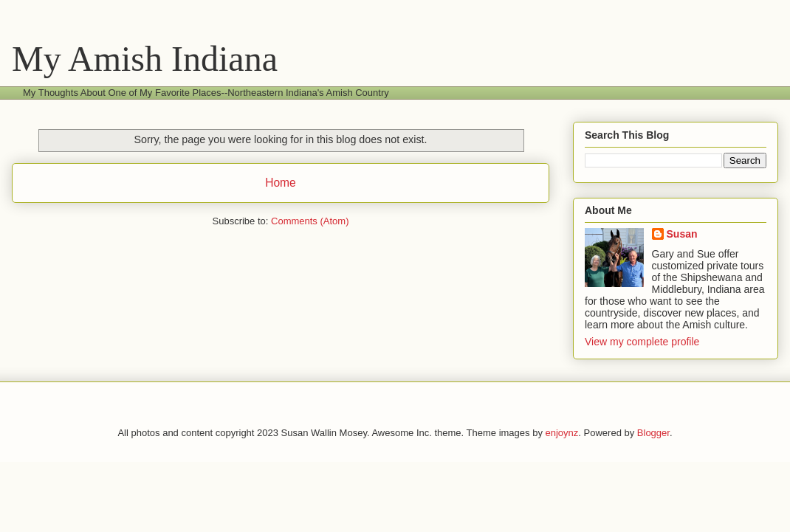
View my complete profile (642, 342)
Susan (682, 234)
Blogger (653, 433)
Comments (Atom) (310, 221)
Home (281, 183)
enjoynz (562, 433)
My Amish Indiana (145, 59)
